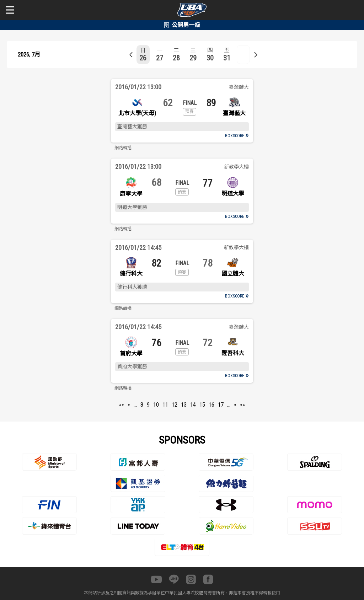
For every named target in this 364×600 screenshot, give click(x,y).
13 (184, 405)
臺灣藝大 (234, 113)
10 (156, 405)
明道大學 (233, 194)
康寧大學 (131, 194)
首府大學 (131, 353)
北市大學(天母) (137, 113)
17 (221, 405)
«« (122, 405)
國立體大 (233, 274)
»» (242, 405)
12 (175, 405)
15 (202, 405)
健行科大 (131, 274)
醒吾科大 (233, 353)
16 (212, 405)
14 (193, 405)
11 (165, 405)
